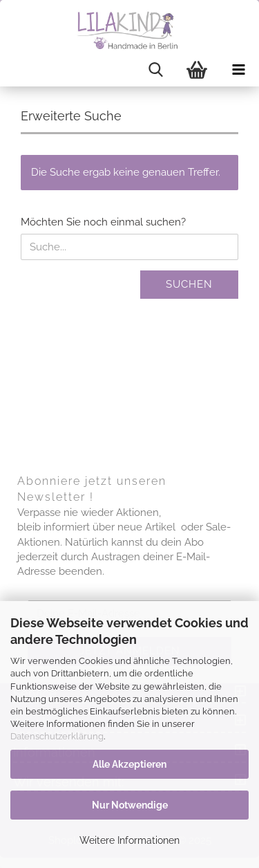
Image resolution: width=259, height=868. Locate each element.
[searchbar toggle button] (155, 70)
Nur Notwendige (130, 805)
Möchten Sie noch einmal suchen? (103, 222)
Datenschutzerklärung (57, 736)
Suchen (189, 284)
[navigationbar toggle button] (238, 70)
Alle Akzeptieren (129, 764)
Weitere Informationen (129, 840)
